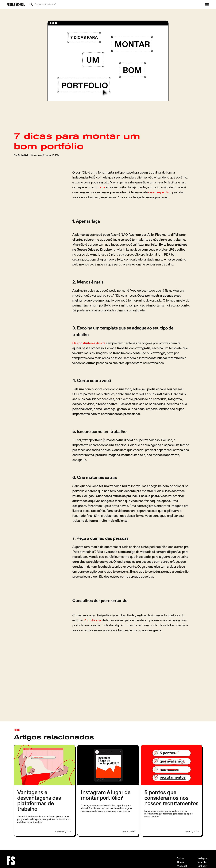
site (103, 187)
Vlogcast (182, 866)
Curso (180, 862)
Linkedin (202, 866)
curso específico (160, 192)
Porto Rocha (92, 620)
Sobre (180, 858)
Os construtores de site (89, 343)
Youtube (202, 862)
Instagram (203, 858)
